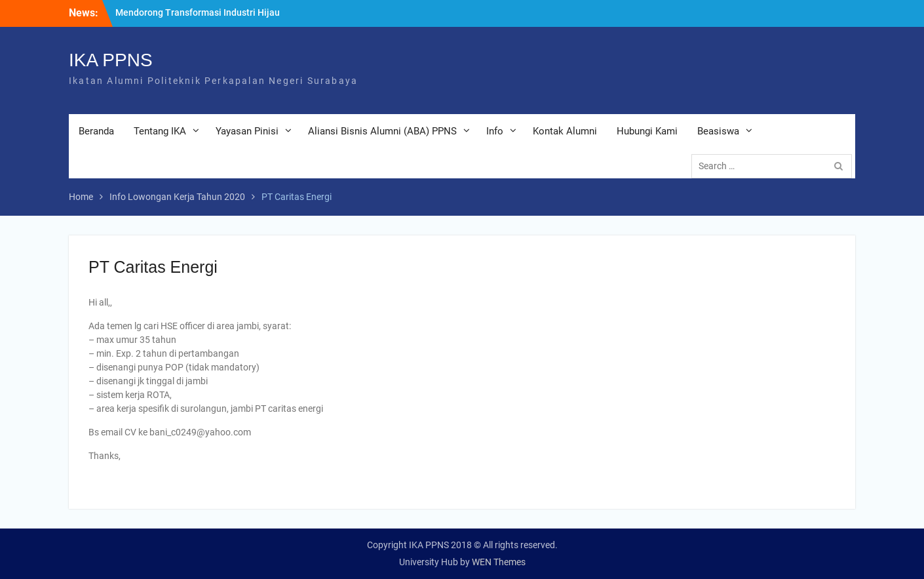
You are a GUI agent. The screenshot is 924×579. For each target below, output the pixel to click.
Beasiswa (718, 131)
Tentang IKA (160, 131)
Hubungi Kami (647, 131)
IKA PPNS (111, 60)
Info (495, 131)
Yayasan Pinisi (247, 131)
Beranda (96, 131)
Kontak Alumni (565, 131)
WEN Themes (499, 562)
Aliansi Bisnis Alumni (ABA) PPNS (382, 131)
